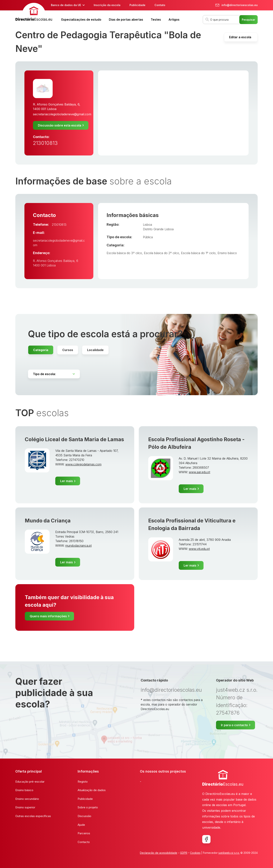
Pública (148, 237)
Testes (156, 20)
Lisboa (147, 225)
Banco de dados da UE (66, 5)
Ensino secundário (27, 799)
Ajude (81, 825)
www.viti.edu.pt (199, 549)
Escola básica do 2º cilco (161, 253)
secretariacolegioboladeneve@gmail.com (62, 114)
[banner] (34, 13)
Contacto (84, 842)
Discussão (84, 816)
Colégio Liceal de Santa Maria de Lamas (74, 439)
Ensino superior (25, 807)
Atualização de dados (92, 790)
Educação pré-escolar (30, 782)
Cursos (68, 350)
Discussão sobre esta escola (60, 125)
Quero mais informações (48, 616)
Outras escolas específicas (33, 816)
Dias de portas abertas (126, 20)
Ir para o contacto (234, 725)
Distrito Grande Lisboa (158, 229)
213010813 (45, 143)
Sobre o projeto (88, 807)
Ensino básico (227, 253)
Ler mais (67, 481)
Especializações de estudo (81, 20)
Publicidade (137, 5)
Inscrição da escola (107, 5)
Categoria (41, 350)
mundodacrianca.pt (78, 546)
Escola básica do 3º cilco (124, 253)
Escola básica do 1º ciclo (198, 253)
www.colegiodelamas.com (83, 464)
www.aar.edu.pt (199, 472)
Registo (83, 782)
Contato (160, 5)
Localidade (95, 350)
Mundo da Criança (48, 521)
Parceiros (84, 833)
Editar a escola (240, 37)
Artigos (174, 20)
